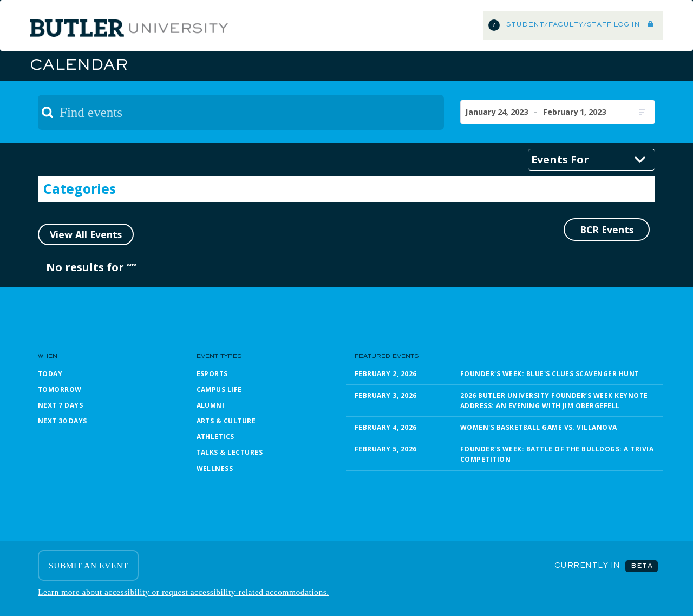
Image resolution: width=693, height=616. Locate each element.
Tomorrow (60, 389)
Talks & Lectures (230, 452)
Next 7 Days (60, 405)
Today (50, 374)
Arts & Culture (226, 421)
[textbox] (241, 112)
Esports (212, 374)
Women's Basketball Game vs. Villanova (539, 427)
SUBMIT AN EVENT (88, 565)
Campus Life (219, 389)
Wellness (215, 468)
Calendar (79, 66)
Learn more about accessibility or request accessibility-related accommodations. (184, 592)
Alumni (211, 405)
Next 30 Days (63, 421)
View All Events (86, 234)
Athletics (215, 437)
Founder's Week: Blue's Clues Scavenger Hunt (550, 374)
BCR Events (607, 230)
